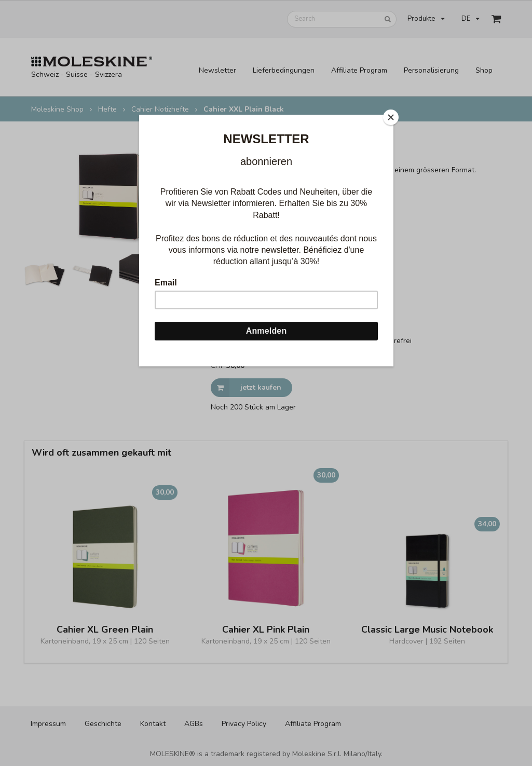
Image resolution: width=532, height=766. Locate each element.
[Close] (391, 117)
